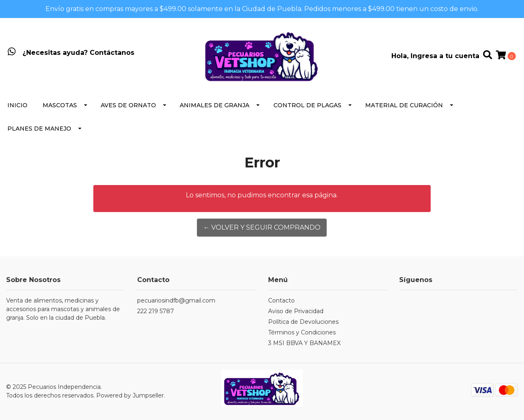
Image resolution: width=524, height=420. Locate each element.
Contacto (281, 300)
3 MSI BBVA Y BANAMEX (304, 343)
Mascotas (60, 105)
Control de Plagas (307, 105)
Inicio (17, 105)
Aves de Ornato (128, 105)
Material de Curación (404, 105)
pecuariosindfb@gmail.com (176, 300)
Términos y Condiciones (302, 332)
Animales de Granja (215, 105)
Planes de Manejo (39, 129)
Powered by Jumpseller (130, 395)
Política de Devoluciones (303, 322)
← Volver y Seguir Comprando (262, 227)
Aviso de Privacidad (296, 311)
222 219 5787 (156, 311)
